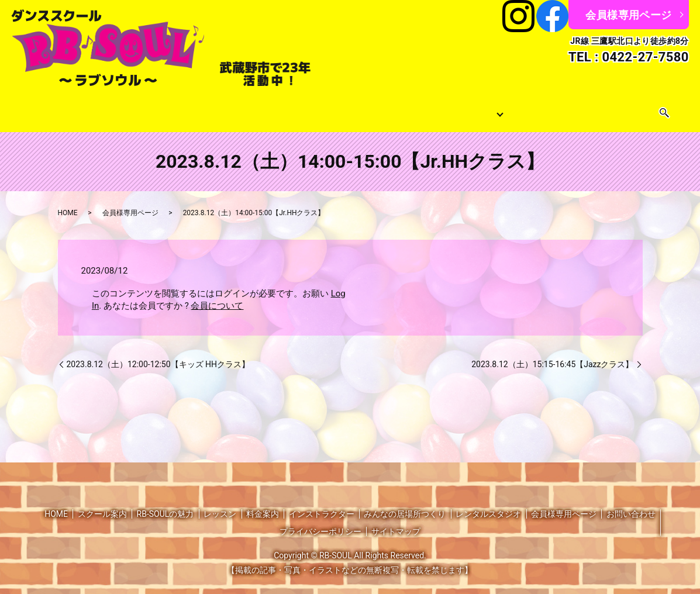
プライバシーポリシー (320, 522)
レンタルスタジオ (529, 109)
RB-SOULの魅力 (165, 505)
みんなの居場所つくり (439, 109)
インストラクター (357, 109)
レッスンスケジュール (234, 109)
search (632, 109)
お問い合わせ (594, 109)
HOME (75, 109)
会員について (217, 296)
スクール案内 (119, 109)
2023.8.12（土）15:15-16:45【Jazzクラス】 (552, 354)
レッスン (168, 109)
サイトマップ (396, 522)
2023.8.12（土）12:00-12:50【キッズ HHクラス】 (158, 354)
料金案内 (299, 109)
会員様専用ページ (628, 15)
